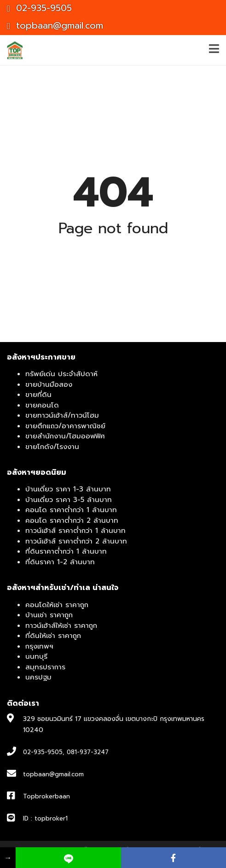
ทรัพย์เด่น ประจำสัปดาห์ (61, 374)
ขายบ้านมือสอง (49, 384)
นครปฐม (38, 677)
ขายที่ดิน (38, 395)
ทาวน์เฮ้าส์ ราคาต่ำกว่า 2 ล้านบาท (76, 541)
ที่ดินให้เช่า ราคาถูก (53, 636)
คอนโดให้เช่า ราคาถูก (57, 605)
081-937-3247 (88, 752)
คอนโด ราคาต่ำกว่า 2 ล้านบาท (72, 520)
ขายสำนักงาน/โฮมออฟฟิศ (65, 436)
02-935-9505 (39, 8)
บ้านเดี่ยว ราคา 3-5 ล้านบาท (69, 500)
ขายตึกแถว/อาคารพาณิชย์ (65, 426)
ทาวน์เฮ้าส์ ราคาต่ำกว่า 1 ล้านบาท (75, 531)
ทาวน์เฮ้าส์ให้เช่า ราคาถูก (61, 626)
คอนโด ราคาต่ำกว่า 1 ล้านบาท (71, 510)
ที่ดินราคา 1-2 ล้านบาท (60, 562)
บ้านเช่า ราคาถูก (49, 615)
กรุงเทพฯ (39, 646)
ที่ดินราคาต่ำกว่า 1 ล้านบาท (66, 551)
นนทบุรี (36, 656)
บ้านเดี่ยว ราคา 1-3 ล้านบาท (68, 489)
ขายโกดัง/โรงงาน (52, 447)
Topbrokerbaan (46, 796)
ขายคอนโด (42, 405)
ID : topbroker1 (45, 818)
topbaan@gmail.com (55, 26)
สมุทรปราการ (45, 667)
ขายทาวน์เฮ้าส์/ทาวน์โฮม (62, 415)
